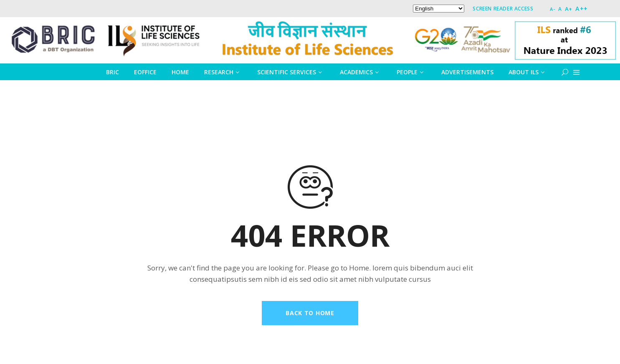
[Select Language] (439, 9)
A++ (582, 9)
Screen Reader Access (503, 9)
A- (552, 9)
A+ (569, 9)
